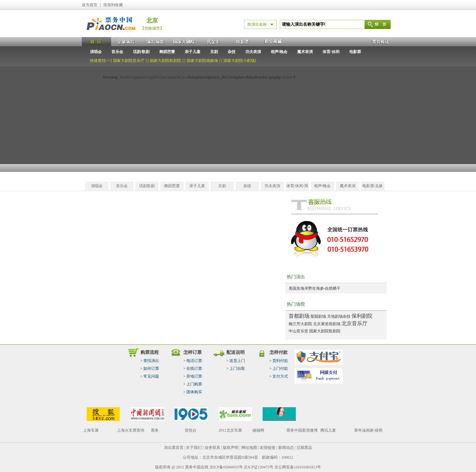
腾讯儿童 (328, 430)
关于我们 (194, 448)
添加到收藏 (113, 5)
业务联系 (212, 448)
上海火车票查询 (131, 430)
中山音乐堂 (298, 331)
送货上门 (237, 361)
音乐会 (117, 52)
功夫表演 (253, 52)
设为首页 (90, 5)
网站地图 (249, 448)
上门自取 (237, 368)
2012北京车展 (230, 430)
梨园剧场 (318, 316)
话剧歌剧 (147, 186)
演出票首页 (174, 448)
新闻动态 (286, 448)
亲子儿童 (193, 52)
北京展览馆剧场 (327, 324)
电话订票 (194, 361)
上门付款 (280, 368)
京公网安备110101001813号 (298, 467)
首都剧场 (299, 316)
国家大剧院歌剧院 (166, 61)
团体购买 (194, 392)
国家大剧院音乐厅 (129, 61)
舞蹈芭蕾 (167, 52)
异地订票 (194, 376)
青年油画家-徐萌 (368, 430)
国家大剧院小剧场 (239, 61)
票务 (155, 430)
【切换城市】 (152, 28)
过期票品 (304, 448)
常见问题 (151, 376)
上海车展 (91, 430)
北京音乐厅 (354, 323)
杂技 (232, 52)
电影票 (355, 52)
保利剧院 (362, 316)
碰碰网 (258, 430)
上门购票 (194, 384)
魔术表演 (305, 52)
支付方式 (280, 376)
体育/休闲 (331, 52)
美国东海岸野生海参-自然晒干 (315, 288)
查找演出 (151, 361)
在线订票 (194, 368)
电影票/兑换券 (373, 187)
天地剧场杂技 (339, 316)
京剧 (214, 52)
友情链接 (267, 448)
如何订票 (151, 368)
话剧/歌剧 (141, 52)
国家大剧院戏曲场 (202, 61)
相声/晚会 (279, 52)
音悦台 (191, 430)
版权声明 (231, 448)
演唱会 (96, 52)
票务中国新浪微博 (302, 430)
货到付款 (280, 361)
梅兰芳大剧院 (300, 324)
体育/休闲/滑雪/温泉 (297, 187)
